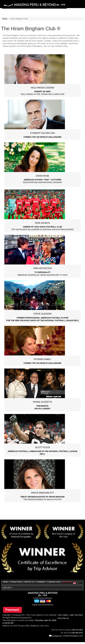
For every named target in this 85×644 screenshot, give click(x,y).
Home (5, 19)
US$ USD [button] (8, 588)
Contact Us (55, 636)
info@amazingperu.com (73, 636)
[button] (42, 583)
